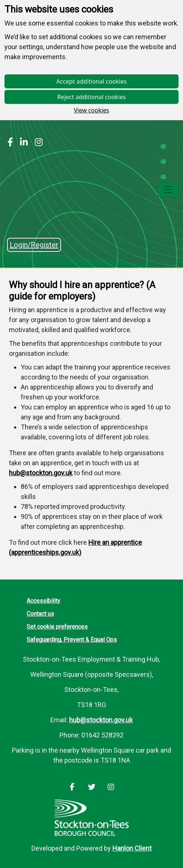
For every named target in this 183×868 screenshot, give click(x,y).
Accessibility (43, 601)
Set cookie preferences (57, 627)
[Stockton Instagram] (37, 143)
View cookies (92, 110)
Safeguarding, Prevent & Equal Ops (72, 640)
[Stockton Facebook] (10, 143)
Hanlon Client (132, 848)
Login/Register (34, 245)
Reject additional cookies (92, 97)
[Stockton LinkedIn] (22, 143)
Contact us (40, 614)
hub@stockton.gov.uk (41, 473)
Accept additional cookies (91, 81)
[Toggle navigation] (168, 190)
